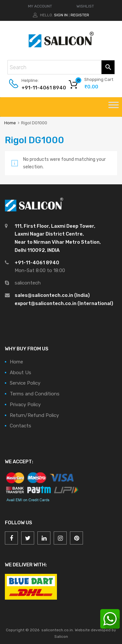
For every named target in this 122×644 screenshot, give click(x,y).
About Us (20, 373)
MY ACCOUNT (40, 6)
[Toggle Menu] (114, 107)
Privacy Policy (25, 405)
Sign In (61, 15)
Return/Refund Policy (34, 415)
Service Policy (25, 383)
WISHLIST (85, 6)
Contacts (20, 426)
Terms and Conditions (35, 394)
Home (10, 123)
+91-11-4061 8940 (37, 88)
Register (80, 15)
